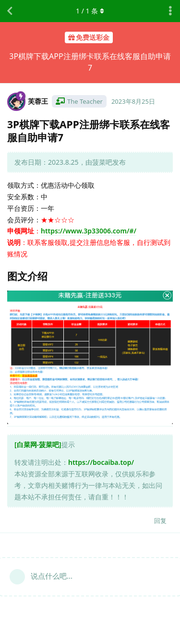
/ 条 (90, 11)
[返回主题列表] (10, 11)
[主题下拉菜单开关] (170, 11)
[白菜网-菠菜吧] (38, 444)
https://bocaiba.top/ (101, 462)
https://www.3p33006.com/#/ (89, 231)
